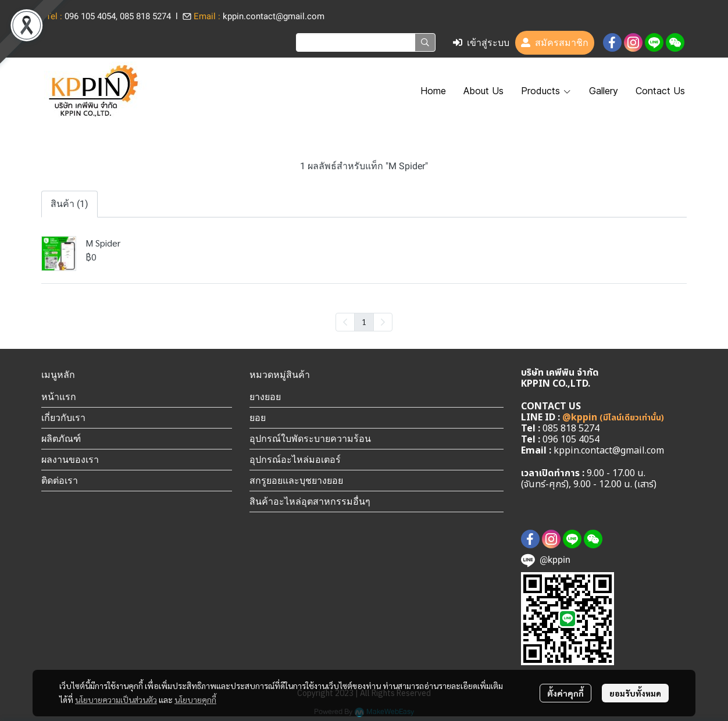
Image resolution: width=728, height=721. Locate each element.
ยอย (258, 417)
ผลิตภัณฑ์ (61, 438)
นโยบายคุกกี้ (195, 699)
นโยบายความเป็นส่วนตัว (116, 699)
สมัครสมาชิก (555, 43)
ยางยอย (265, 397)
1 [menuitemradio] (364, 322)
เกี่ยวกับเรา (63, 417)
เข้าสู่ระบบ (481, 43)
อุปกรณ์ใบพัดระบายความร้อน (310, 438)
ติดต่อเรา (60, 480)
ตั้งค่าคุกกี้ (565, 693)
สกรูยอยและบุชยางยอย (296, 480)
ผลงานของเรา (70, 459)
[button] (366, 42)
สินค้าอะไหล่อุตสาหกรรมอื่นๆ (310, 501)
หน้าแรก (59, 397)
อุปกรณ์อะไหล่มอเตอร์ (295, 459)
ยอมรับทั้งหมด (635, 693)
